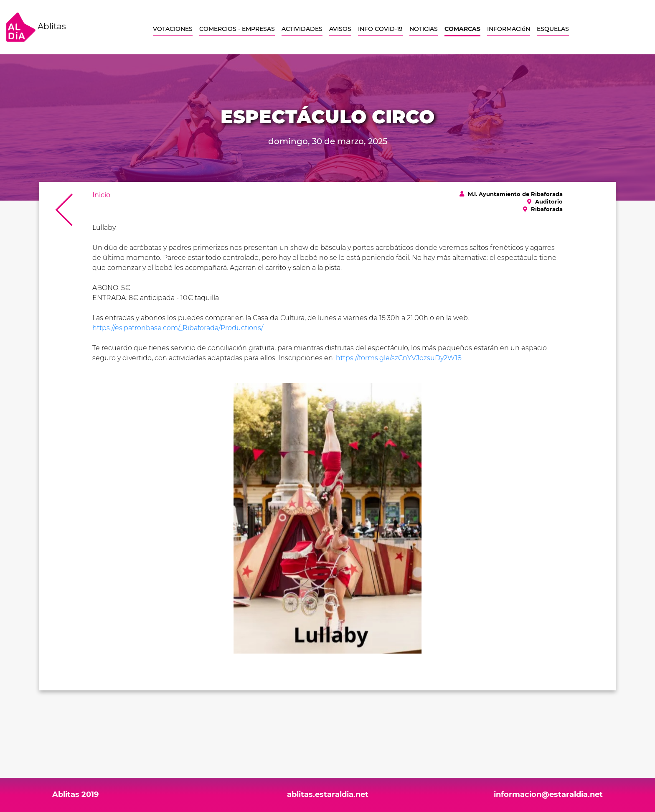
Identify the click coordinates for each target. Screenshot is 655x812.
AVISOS (340, 29)
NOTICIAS (424, 29)
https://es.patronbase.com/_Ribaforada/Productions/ (178, 328)
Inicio (101, 195)
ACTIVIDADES (302, 29)
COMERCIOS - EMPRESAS (237, 29)
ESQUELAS (553, 29)
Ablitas (36, 27)
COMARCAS (462, 29)
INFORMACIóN (509, 29)
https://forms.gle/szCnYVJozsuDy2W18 (399, 358)
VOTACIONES (173, 29)
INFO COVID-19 (380, 29)
